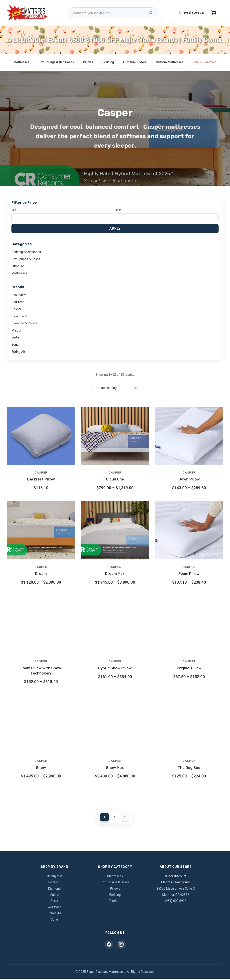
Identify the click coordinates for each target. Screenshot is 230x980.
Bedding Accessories (26, 252)
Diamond (54, 890)
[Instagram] (121, 946)
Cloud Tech (19, 316)
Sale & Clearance (205, 62)
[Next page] (127, 818)
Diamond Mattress (24, 323)
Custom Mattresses (170, 62)
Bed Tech (18, 302)
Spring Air (18, 352)
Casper (16, 309)
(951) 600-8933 (194, 13)
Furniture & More (135, 62)
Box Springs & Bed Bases (56, 62)
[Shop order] (115, 388)
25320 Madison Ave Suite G (176, 890)
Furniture (18, 266)
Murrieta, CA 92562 (176, 896)
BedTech (54, 884)
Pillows (88, 62)
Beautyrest (19, 295)
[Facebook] (109, 946)
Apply (115, 228)
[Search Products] (151, 13)
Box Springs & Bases (26, 259)
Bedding (108, 62)
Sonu (15, 345)
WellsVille (54, 908)
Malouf (16, 330)
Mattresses (21, 62)
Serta (15, 337)
